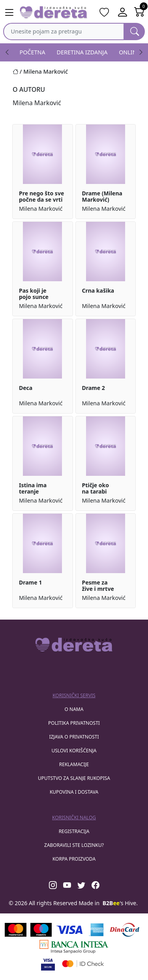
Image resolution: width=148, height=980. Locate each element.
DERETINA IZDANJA (82, 52)
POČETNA (33, 52)
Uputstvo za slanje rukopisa (74, 778)
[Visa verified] (48, 964)
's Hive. (120, 903)
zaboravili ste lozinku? (74, 845)
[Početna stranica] (18, 71)
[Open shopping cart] (140, 13)
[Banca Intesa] (74, 947)
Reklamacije (74, 764)
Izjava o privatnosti (74, 737)
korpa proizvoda (74, 859)
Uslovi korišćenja (74, 751)
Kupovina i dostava (74, 792)
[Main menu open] (9, 13)
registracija (74, 831)
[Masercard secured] (83, 964)
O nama (74, 709)
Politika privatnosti (74, 723)
